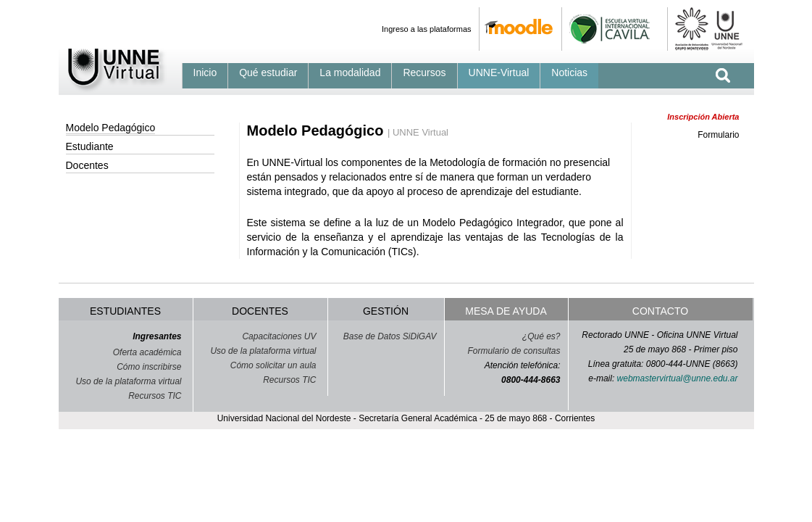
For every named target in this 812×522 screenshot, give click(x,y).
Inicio (205, 72)
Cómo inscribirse (149, 367)
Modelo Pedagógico (111, 128)
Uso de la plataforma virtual (128, 381)
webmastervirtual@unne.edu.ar (678, 378)
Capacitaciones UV (279, 336)
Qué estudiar (268, 72)
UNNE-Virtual (499, 72)
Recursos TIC (155, 396)
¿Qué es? (541, 336)
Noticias (569, 72)
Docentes (87, 165)
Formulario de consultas (514, 351)
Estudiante (90, 146)
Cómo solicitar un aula (273, 365)
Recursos (424, 72)
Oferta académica (147, 352)
